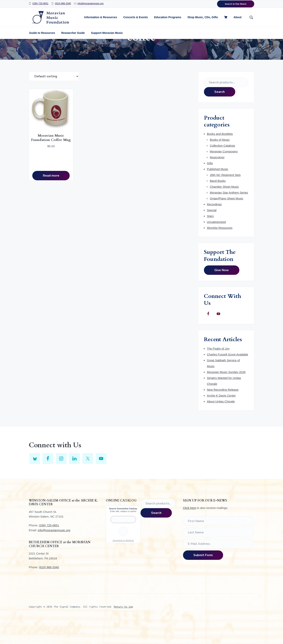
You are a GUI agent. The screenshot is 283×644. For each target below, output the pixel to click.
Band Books (218, 205)
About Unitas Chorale (221, 426)
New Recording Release (223, 414)
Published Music (218, 193)
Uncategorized (216, 246)
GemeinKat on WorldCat (123, 565)
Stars (210, 240)
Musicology (217, 182)
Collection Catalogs (222, 170)
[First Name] (219, 545)
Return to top (123, 631)
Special (212, 234)
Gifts (210, 187)
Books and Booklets (220, 158)
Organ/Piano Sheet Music (227, 223)
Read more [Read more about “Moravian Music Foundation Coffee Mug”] (46, 196)
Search (219, 116)
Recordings (214, 229)
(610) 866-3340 (63, 4)
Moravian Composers (224, 176)
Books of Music (220, 164)
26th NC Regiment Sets (225, 199)
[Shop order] (54, 101)
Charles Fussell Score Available (228, 379)
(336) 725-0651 (40, 4)
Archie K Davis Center (221, 420)
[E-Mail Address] (219, 568)
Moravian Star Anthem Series (229, 217)
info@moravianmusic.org (91, 4)
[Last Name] (219, 557)
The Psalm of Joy (218, 373)
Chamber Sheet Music (224, 211)
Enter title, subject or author (123, 536)
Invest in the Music (236, 4)
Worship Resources (220, 252)
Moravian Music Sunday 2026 (226, 396)
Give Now (222, 294)
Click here (190, 532)
